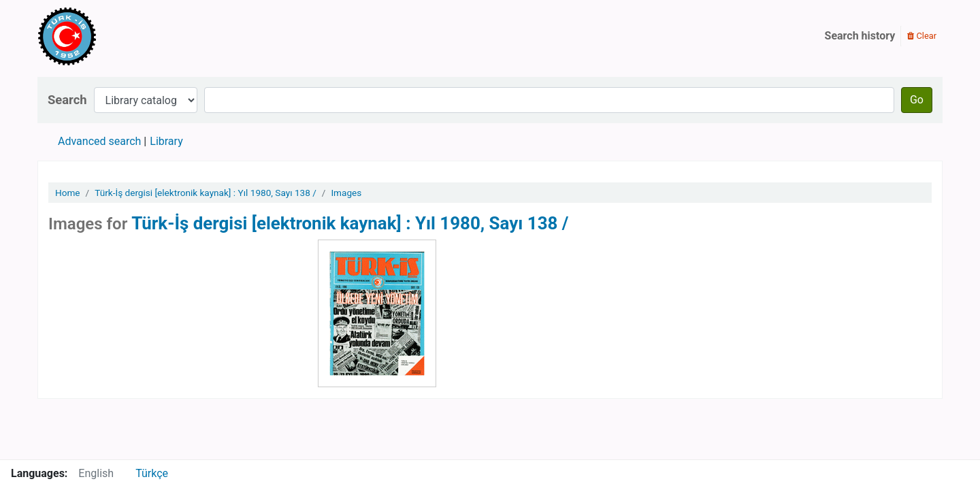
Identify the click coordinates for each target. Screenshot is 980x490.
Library (166, 141)
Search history (860, 36)
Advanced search (99, 141)
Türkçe (152, 473)
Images (346, 193)
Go (917, 100)
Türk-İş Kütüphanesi (106, 36)
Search (67, 100)
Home (68, 193)
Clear (922, 36)
